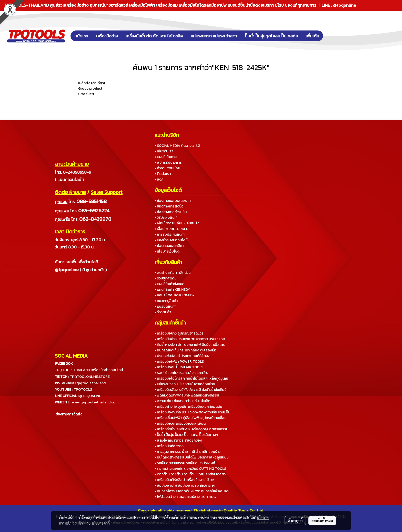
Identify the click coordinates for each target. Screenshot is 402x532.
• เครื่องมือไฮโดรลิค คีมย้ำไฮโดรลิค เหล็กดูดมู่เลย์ (192, 378)
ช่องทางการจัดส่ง (69, 414)
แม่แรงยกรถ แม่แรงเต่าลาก (214, 36)
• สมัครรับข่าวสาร (168, 163)
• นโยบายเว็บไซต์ (167, 251)
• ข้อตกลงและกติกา (169, 246)
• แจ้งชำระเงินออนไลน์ (171, 240)
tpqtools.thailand (91, 383)
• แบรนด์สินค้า (165, 306)
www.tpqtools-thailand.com (95, 402)
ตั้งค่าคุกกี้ (295, 520)
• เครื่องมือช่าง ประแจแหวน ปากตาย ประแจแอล (190, 339)
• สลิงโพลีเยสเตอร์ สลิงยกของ (178, 440)
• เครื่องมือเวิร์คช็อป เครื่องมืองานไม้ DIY (185, 480)
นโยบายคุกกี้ (101, 523)
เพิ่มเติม (312, 36)
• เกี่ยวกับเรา (164, 151)
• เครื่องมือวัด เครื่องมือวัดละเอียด (180, 424)
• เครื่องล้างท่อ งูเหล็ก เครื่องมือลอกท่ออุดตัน (188, 407)
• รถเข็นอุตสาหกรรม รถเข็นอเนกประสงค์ (185, 463)
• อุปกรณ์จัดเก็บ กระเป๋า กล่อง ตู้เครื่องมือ (186, 350)
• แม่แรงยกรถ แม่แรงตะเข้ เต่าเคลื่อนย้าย (185, 384)
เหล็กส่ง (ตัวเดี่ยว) (92, 83)
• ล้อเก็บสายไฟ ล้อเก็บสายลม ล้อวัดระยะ (185, 486)
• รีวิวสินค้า (163, 312)
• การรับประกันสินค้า (170, 234)
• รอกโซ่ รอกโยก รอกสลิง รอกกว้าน (182, 373)
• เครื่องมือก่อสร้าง (169, 446)
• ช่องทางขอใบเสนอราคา (174, 201)
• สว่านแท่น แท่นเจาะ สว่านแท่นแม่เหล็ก (183, 401)
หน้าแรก (81, 36)
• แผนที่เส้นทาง (166, 157)
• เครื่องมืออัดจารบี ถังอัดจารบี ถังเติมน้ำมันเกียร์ (191, 390)
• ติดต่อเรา (163, 174)
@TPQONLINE (90, 396)
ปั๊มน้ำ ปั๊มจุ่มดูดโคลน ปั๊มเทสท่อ (271, 36)
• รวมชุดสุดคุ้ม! (166, 278)
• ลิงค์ (159, 179)
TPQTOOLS (83, 389)
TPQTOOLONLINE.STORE (90, 377)
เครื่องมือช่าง (107, 36)
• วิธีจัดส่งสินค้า (167, 218)
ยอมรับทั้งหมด (322, 520)
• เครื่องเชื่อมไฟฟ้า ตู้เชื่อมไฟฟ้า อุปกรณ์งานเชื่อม (191, 418)
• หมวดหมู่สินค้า (166, 301)
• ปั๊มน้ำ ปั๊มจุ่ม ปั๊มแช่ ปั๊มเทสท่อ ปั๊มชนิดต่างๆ (186, 435)
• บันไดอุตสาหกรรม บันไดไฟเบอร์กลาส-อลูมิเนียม (192, 457)
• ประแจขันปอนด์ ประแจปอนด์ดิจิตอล (183, 356)
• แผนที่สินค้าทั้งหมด (170, 284)
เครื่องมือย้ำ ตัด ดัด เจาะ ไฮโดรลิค (154, 36)
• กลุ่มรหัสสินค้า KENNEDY (175, 295)
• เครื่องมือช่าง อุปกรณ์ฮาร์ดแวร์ (179, 333)
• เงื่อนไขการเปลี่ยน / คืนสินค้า (177, 223)
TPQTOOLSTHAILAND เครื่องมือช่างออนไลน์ (89, 370)
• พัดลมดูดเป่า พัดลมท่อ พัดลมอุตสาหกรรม (187, 395)
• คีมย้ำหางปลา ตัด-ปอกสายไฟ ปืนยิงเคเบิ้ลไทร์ (190, 345)
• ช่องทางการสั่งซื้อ (169, 206)
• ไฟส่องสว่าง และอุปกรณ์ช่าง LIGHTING (185, 497)
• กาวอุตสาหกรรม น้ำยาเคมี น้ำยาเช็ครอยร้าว (188, 452)
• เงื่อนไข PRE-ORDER (172, 229)
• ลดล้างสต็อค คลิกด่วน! (173, 273)
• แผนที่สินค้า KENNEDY (172, 290)
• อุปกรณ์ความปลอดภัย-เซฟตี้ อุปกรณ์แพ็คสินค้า (192, 491)
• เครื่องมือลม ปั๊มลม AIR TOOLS (179, 367)
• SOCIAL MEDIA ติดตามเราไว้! (177, 146)
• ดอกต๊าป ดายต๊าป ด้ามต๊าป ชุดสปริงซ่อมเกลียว (190, 474)
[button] (331, 36)
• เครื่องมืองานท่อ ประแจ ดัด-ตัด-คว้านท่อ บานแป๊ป (193, 412)
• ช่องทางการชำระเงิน (171, 212)
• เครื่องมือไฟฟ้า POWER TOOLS (179, 362)
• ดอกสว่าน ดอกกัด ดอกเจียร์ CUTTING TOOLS (190, 469)
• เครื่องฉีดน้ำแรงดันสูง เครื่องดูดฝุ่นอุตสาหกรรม (192, 429)
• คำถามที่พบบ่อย (168, 168)
